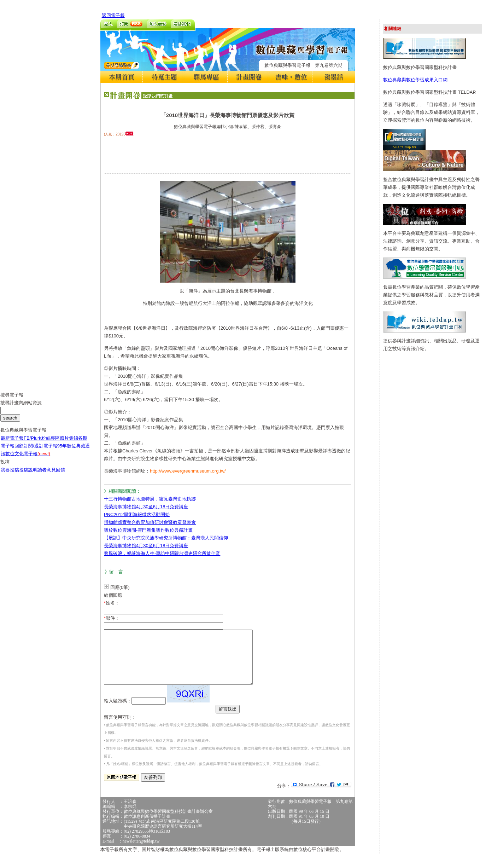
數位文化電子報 (28, 459)
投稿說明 (28, 475)
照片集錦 (69, 443)
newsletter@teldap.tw (141, 852)
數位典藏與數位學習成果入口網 (415, 80)
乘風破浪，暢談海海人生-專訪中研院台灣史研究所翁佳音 (162, 553)
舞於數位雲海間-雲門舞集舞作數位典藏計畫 (148, 530)
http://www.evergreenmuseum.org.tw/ (188, 471)
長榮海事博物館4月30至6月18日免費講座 (146, 507)
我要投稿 (10, 475)
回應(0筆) (120, 587)
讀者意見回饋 (51, 475)
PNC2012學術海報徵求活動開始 (137, 514)
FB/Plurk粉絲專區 (42, 443)
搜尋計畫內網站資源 (21, 408)
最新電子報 (12, 443)
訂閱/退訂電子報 (40, 451)
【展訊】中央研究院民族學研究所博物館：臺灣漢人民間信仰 (166, 538)
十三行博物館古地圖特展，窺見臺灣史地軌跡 (150, 499)
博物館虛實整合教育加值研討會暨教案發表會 (150, 522)
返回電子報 (113, 15)
